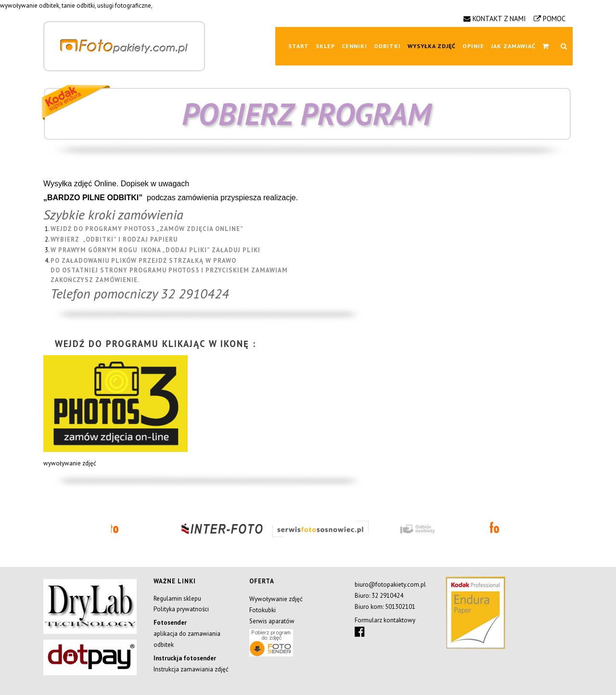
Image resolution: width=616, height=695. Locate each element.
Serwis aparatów (272, 621)
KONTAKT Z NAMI (499, 19)
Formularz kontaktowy (385, 620)
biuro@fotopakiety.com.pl (390, 585)
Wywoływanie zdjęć (276, 599)
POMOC (554, 19)
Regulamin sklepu (177, 598)
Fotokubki (263, 610)
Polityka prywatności (181, 609)
